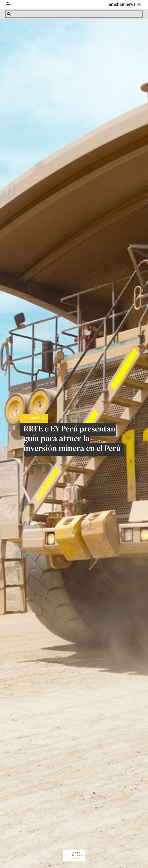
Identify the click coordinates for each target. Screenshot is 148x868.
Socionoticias (34, 418)
